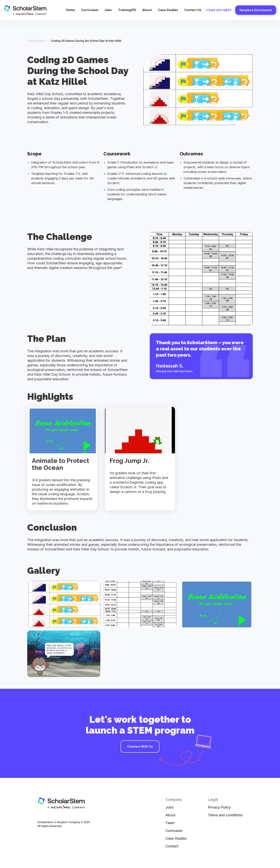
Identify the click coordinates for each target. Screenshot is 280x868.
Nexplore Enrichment (256, 10)
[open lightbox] (64, 604)
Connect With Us (140, 746)
